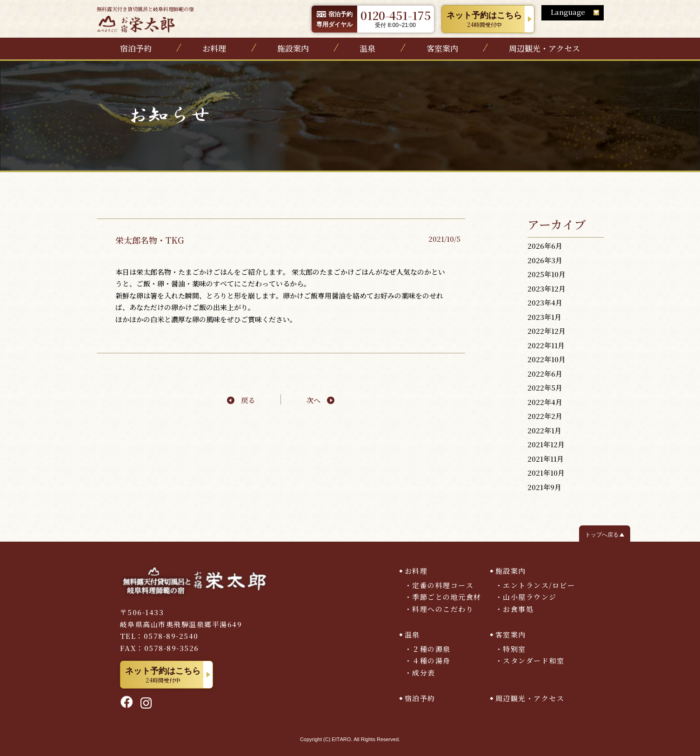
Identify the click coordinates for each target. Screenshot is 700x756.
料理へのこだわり (443, 609)
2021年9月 (544, 487)
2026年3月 (545, 260)
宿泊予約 (136, 48)
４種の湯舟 (431, 660)
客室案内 (442, 48)
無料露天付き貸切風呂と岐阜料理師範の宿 (145, 19)
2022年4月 (545, 402)
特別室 (514, 649)
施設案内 (293, 48)
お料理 (214, 48)
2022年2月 (545, 416)
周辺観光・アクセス (544, 48)
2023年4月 (545, 302)
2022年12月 (547, 331)
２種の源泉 (431, 649)
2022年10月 (547, 359)
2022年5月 (545, 388)
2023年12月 (547, 288)
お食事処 (518, 609)
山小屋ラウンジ (530, 597)
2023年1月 (544, 317)
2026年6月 (545, 246)
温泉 (367, 48)
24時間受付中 (484, 19)
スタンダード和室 (533, 660)
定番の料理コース (443, 585)
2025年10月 (547, 274)
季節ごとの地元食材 (447, 597)
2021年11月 (546, 459)
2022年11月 (546, 345)
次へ (313, 400)
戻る (248, 400)
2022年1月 (544, 430)
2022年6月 (545, 374)
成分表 (424, 673)
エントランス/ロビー (539, 585)
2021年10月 (546, 473)
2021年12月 (546, 444)
